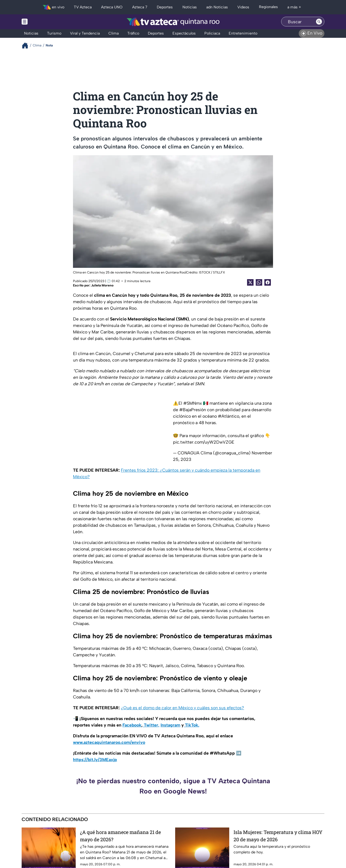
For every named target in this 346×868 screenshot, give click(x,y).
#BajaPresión (193, 410)
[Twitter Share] (250, 282)
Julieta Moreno (102, 285)
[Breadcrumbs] (27, 45)
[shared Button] (259, 282)
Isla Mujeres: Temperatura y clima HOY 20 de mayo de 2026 (278, 836)
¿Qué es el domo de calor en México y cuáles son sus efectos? (182, 708)
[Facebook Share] (268, 282)
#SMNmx (193, 403)
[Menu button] (43, 22)
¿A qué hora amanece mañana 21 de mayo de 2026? (120, 836)
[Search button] (319, 22)
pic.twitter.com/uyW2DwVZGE (204, 442)
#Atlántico (229, 416)
